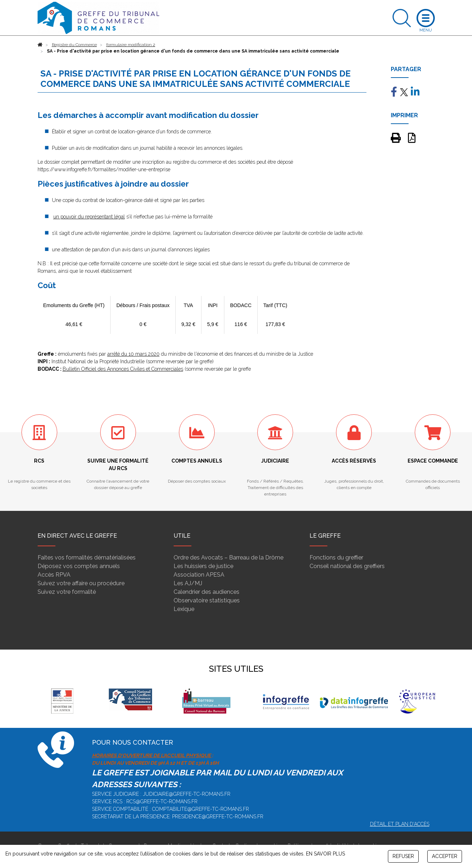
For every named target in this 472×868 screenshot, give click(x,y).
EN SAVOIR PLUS (325, 854)
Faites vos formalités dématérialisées (87, 558)
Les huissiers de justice (203, 566)
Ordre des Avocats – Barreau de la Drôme (228, 558)
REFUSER (403, 856)
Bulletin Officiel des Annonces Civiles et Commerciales (123, 369)
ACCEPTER (445, 856)
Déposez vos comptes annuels (79, 566)
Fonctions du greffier (336, 558)
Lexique (184, 609)
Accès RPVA (54, 575)
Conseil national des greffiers (347, 566)
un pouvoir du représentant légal (89, 217)
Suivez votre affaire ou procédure (81, 583)
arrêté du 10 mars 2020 (133, 354)
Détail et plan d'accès (400, 824)
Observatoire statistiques (207, 600)
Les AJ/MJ (188, 583)
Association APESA (199, 575)
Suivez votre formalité (67, 592)
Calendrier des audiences (206, 592)
